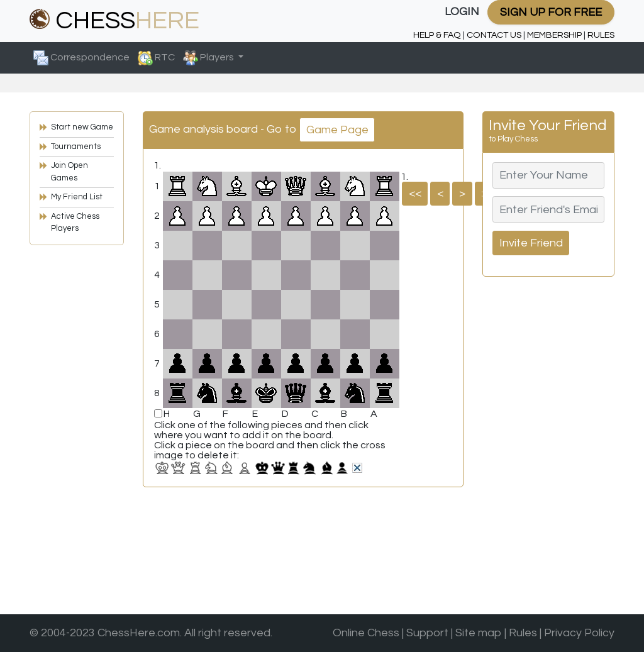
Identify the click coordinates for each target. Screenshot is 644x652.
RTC (156, 58)
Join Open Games (69, 172)
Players (209, 58)
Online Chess (366, 633)
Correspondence (81, 58)
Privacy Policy (579, 633)
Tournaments (76, 146)
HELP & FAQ (437, 35)
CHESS (114, 20)
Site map (479, 633)
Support (427, 633)
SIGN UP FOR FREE (551, 12)
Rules (523, 633)
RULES (601, 35)
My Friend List (77, 197)
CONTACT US (494, 35)
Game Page (337, 130)
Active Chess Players (75, 223)
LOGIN (462, 12)
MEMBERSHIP (554, 35)
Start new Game (82, 127)
